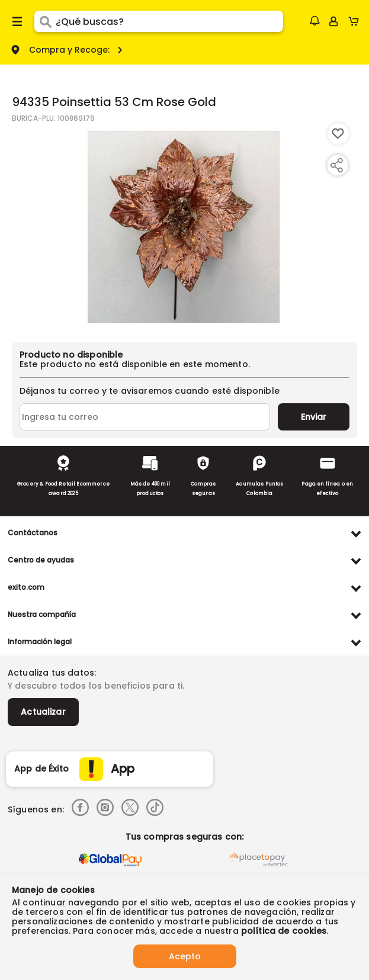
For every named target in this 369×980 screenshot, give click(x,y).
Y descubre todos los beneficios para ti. (96, 686)
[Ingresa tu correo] (145, 417)
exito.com (26, 587)
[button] (315, 21)
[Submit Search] (45, 21)
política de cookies (284, 931)
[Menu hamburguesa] (17, 21)
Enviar (314, 417)
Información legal (40, 642)
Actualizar (43, 712)
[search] (169, 21)
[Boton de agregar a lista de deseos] (338, 134)
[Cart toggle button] (356, 21)
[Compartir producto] (336, 165)
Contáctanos (33, 533)
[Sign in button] (333, 21)
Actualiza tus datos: (52, 673)
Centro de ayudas (41, 560)
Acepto (185, 956)
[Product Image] (184, 227)
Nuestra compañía (42, 614)
